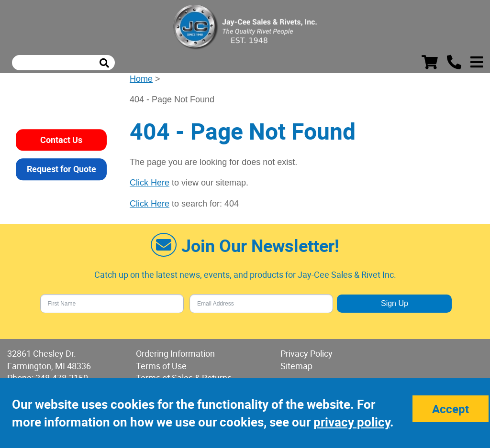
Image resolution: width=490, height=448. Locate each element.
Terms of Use (161, 366)
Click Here (150, 183)
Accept (451, 409)
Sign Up (395, 303)
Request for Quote (61, 169)
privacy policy (352, 422)
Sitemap (296, 366)
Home (141, 79)
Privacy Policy (306, 353)
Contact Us (61, 140)
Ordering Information (175, 353)
